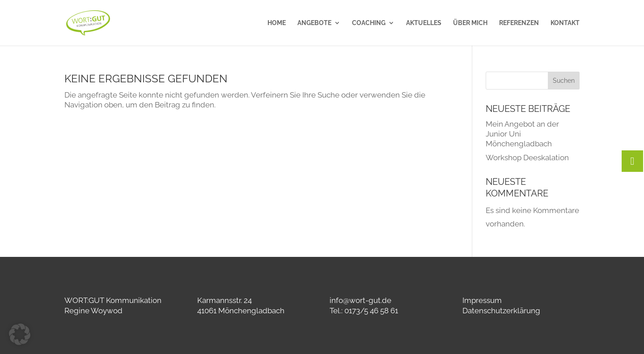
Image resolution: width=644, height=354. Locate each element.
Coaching (369, 23)
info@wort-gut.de (360, 300)
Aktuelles (424, 23)
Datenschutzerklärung (501, 311)
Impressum (482, 300)
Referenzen (519, 23)
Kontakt (565, 23)
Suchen (564, 81)
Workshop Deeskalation (527, 158)
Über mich (470, 23)
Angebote (314, 23)
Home (277, 23)
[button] (20, 334)
